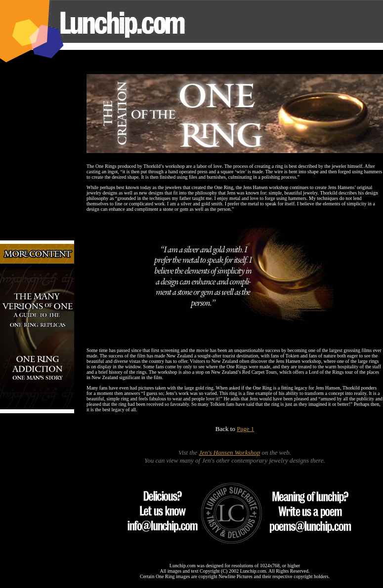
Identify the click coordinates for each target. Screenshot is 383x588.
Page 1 (245, 429)
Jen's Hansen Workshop (230, 452)
